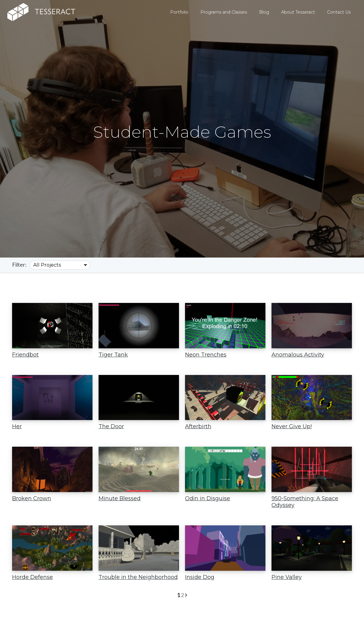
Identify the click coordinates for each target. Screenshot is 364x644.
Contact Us (339, 12)
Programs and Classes (224, 12)
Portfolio (179, 12)
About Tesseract (298, 12)
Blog (264, 12)
